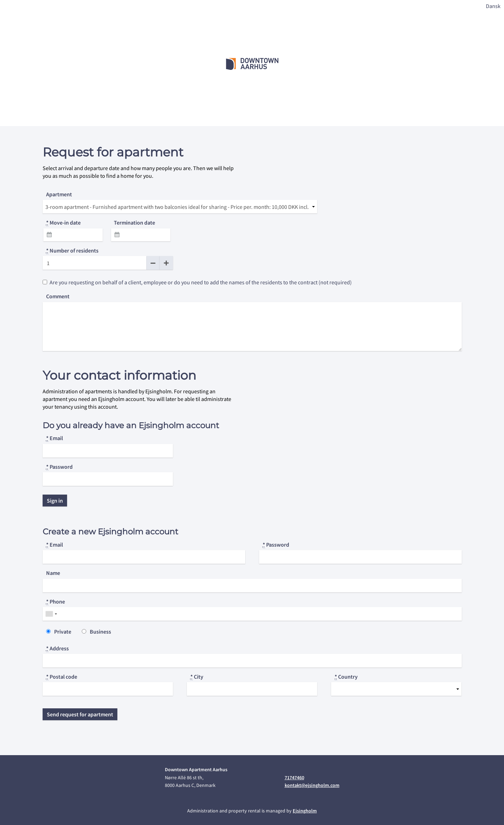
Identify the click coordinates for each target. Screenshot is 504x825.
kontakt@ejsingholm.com (312, 785)
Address (57, 648)
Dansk (493, 6)
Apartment (59, 194)
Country (346, 677)
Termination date (134, 222)
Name (53, 573)
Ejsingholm (305, 811)
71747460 (294, 777)
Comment (58, 296)
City (197, 677)
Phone (56, 602)
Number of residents (72, 251)
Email (54, 438)
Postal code (62, 677)
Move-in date (63, 223)
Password (59, 467)
